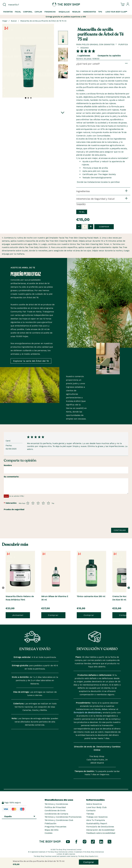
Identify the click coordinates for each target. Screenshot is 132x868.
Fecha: (9, 445)
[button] (129, 588)
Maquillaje (64, 12)
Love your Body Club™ (116, 12)
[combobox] (16, 5)
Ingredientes (90, 12)
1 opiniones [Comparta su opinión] (84, 56)
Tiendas (90, 814)
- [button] (79, 226)
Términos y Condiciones (56, 804)
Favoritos (8, 12)
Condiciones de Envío (55, 810)
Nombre (8, 465)
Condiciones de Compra (56, 814)
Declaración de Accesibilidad (100, 830)
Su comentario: (11, 477)
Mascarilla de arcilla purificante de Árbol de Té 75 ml (43, 21)
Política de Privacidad (55, 807)
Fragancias (50, 12)
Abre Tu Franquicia (96, 820)
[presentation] (23, 524)
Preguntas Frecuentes (55, 827)
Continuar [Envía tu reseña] (120, 530)
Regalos (76, 12)
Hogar (5, 21)
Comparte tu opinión (109, 56)
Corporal (28, 12)
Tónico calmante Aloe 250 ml (91, 596)
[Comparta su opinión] (86, 51)
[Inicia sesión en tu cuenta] (128, 5)
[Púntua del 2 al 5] (33, 503)
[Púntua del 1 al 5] (28, 503)
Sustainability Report (97, 823)
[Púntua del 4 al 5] (43, 503)
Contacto (91, 810)
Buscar (14, 21)
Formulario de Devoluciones (100, 827)
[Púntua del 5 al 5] (48, 503)
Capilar (38, 12)
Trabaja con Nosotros (97, 817)
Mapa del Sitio (52, 830)
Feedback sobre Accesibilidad (101, 833)
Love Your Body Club (96, 807)
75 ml (82, 212)
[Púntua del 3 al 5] (38, 503)
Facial (18, 12)
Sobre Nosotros (94, 804)
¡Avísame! (18, 615)
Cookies (49, 833)
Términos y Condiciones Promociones (63, 817)
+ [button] (91, 226)
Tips (100, 12)
